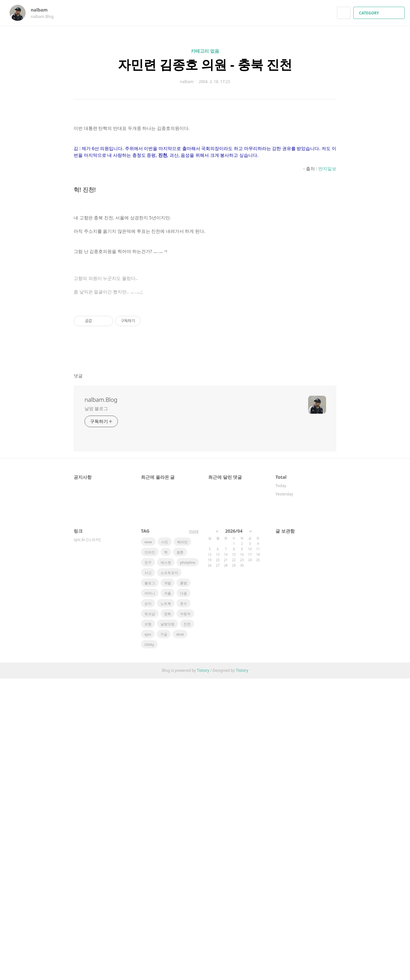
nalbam (42, 10)
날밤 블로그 (96, 710)
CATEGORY (380, 13)
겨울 (168, 895)
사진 (165, 843)
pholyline (188, 864)
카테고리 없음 (205, 51)
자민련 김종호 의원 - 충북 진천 (205, 64)
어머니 (150, 895)
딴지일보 (327, 380)
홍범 (184, 884)
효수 (184, 905)
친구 (148, 864)
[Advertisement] (205, 176)
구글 (164, 936)
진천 (187, 925)
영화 (168, 915)
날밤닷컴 (168, 925)
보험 (148, 925)
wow (148, 843)
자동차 (185, 915)
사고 (148, 874)
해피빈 (182, 843)
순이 (148, 905)
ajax (148, 936)
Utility (149, 946)
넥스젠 (166, 864)
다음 (184, 895)
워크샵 (150, 915)
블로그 (150, 884)
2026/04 (234, 832)
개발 (168, 884)
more (194, 833)
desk (180, 936)
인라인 (150, 853)
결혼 (180, 853)
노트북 (166, 905)
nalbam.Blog (101, 701)
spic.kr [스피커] (87, 841)
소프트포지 (169, 874)
